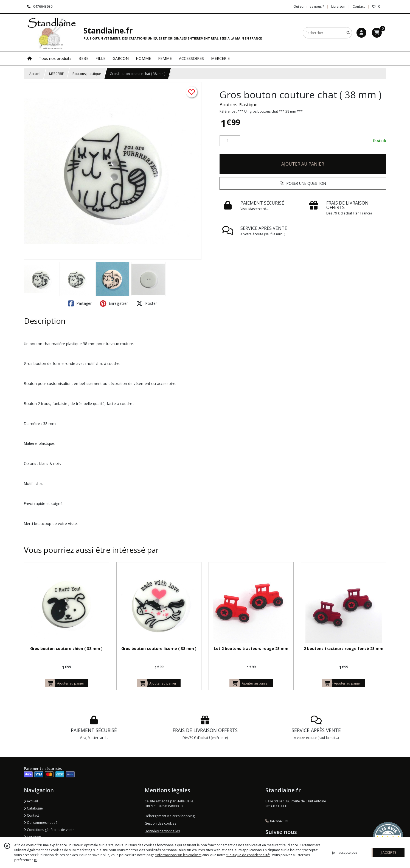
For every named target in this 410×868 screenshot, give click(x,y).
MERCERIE (56, 74)
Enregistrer (114, 303)
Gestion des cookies (160, 823)
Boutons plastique (87, 74)
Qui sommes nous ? (41, 823)
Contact (359, 6)
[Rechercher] (348, 33)
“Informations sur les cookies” (178, 855)
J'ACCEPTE (389, 852)
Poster (147, 303)
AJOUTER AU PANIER (303, 164)
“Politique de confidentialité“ (248, 855)
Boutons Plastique (238, 105)
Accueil (35, 74)
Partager (80, 303)
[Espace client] (361, 33)
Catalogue (33, 808)
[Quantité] (230, 141)
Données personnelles (162, 831)
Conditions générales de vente (49, 830)
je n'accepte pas (345, 852)
